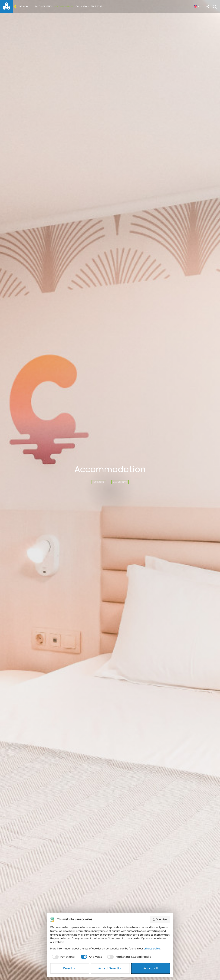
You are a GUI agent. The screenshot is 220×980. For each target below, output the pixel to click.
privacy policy (152, 949)
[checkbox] (63, 957)
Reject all (70, 968)
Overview (160, 919)
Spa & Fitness (98, 6)
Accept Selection (110, 968)
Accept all (150, 968)
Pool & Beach (82, 6)
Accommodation (64, 6)
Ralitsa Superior (44, 6)
